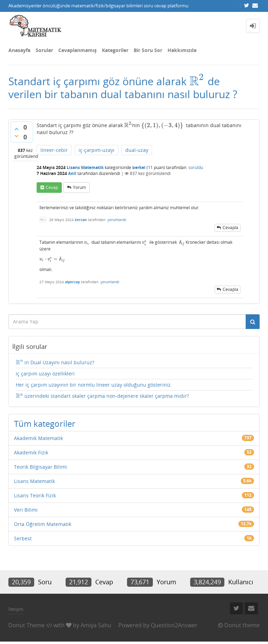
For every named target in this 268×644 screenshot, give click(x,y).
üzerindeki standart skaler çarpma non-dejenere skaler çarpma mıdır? (102, 396)
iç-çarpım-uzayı (96, 150)
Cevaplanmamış (77, 50)
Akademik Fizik (31, 452)
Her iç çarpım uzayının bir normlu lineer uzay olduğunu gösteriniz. (94, 385)
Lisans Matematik (85, 167)
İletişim (16, 609)
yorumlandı (117, 220)
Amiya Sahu (96, 625)
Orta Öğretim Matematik (43, 524)
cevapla (230, 228)
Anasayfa (19, 50)
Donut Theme (27, 625)
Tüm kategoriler (45, 423)
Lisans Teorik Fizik (35, 495)
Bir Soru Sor (148, 50)
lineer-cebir (54, 150)
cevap (52, 187)
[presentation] (197, 81)
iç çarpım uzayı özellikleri (45, 374)
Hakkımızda (182, 50)
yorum (79, 187)
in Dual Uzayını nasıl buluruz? (55, 363)
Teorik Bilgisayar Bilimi (40, 467)
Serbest (23, 538)
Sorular (44, 50)
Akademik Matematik (38, 438)
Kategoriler (115, 50)
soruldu (196, 167)
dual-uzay (137, 150)
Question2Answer (174, 625)
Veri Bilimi (26, 510)
